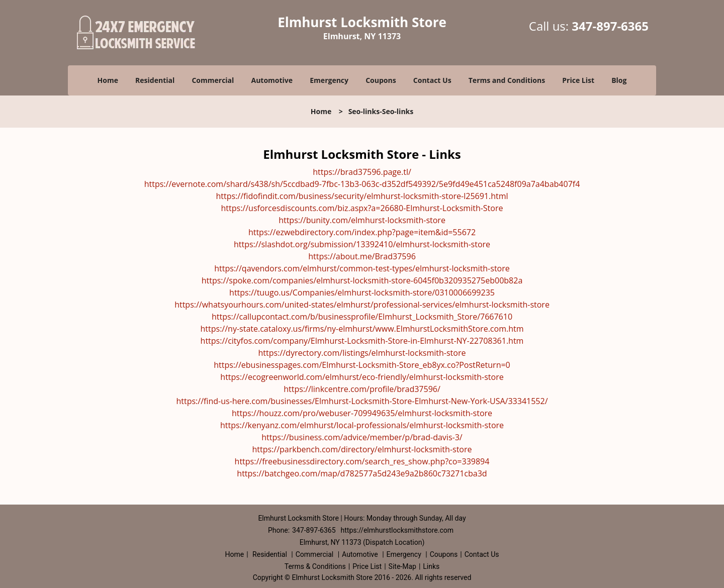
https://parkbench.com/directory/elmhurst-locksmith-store (362, 449)
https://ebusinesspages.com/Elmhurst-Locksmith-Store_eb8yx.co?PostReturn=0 (362, 365)
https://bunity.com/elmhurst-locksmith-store (362, 220)
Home (108, 80)
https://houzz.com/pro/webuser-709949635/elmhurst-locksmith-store (362, 413)
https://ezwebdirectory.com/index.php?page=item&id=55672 (362, 232)
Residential (155, 80)
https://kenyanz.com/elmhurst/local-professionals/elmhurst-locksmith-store (362, 425)
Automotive (272, 80)
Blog (619, 80)
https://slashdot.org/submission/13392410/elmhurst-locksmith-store (362, 244)
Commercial (213, 80)
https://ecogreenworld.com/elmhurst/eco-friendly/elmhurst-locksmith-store (362, 377)
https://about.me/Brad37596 (362, 256)
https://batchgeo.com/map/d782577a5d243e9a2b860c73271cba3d (362, 473)
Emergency (329, 80)
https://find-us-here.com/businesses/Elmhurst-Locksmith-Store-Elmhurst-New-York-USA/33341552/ (362, 401)
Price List (578, 80)
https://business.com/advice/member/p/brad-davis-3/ (362, 437)
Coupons (381, 80)
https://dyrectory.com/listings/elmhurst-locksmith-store (362, 353)
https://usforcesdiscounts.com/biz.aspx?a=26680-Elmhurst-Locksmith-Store (362, 208)
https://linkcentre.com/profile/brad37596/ (362, 389)
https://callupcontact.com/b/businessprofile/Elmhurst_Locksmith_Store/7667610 (362, 317)
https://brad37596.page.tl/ (362, 172)
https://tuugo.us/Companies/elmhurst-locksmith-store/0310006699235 (362, 292)
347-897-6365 (610, 26)
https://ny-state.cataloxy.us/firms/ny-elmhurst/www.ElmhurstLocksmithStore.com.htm (362, 329)
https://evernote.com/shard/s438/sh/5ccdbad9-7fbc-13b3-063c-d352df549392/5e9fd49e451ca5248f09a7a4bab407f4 (362, 184)
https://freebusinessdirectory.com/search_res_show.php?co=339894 (362, 461)
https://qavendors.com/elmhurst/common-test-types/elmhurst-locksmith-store (362, 268)
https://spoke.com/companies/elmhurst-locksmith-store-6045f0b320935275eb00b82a (362, 280)
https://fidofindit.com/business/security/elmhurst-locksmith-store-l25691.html (362, 196)
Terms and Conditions (507, 80)
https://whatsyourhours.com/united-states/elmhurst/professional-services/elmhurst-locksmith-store (362, 305)
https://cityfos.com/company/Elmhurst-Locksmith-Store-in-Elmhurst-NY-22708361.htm (362, 341)
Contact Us (432, 80)
